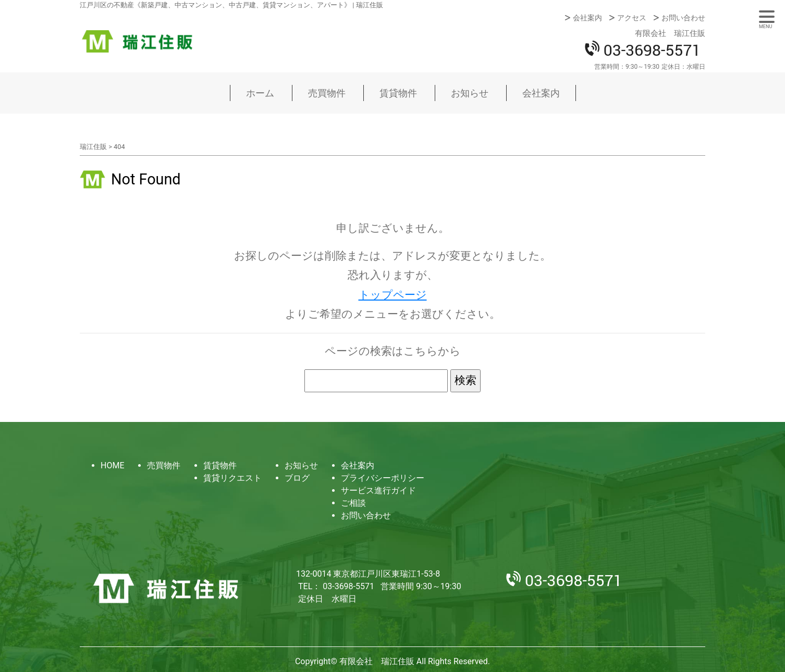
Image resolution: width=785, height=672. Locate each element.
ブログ (297, 478)
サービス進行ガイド (378, 490)
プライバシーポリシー (383, 478)
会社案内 (587, 18)
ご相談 (353, 503)
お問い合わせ (683, 18)
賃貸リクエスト (232, 478)
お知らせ (470, 93)
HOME (112, 465)
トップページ (393, 295)
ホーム (260, 93)
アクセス (632, 18)
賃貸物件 (398, 93)
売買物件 (327, 93)
